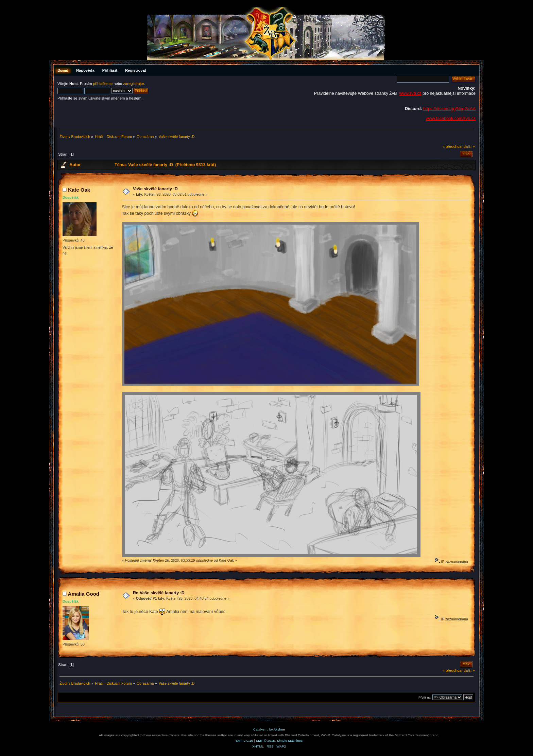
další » (469, 146)
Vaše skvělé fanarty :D (155, 189)
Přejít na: (425, 697)
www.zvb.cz (410, 93)
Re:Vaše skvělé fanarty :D (159, 593)
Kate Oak (79, 190)
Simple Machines (290, 741)
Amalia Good (84, 594)
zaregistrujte (133, 84)
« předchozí (453, 146)
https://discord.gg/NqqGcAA (449, 109)
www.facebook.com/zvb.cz (451, 119)
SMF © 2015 (265, 741)
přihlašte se (103, 84)
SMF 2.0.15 (244, 741)
